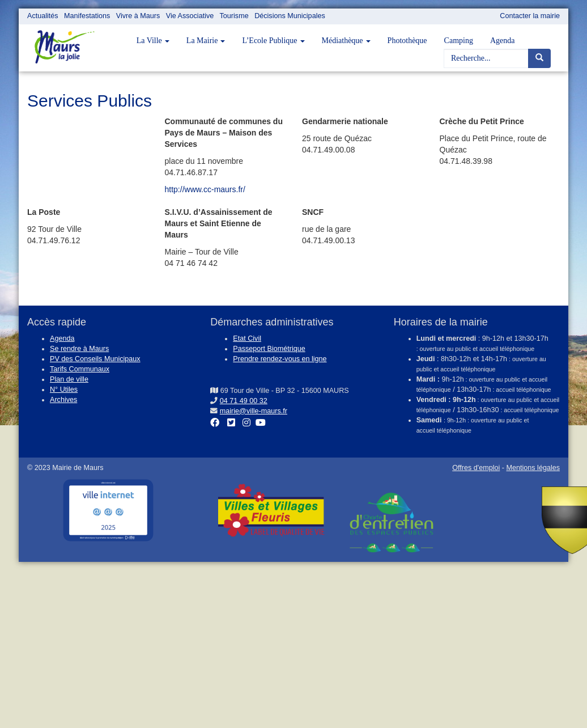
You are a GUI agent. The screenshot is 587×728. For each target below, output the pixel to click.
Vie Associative (190, 16)
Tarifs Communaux (80, 369)
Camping (459, 41)
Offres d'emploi (476, 468)
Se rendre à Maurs (79, 349)
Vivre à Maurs (138, 16)
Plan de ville (69, 379)
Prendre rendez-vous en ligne (280, 359)
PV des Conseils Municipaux (95, 359)
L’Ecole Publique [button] (273, 41)
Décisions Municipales (290, 16)
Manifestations (87, 16)
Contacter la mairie (530, 16)
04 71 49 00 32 (244, 401)
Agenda (503, 41)
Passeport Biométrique (269, 349)
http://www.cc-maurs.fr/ (205, 189)
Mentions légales (533, 468)
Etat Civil (247, 338)
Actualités (43, 16)
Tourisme (234, 16)
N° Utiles (64, 390)
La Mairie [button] (206, 41)
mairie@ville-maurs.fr (254, 411)
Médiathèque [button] (346, 41)
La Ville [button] (153, 41)
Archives (63, 400)
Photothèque (407, 41)
